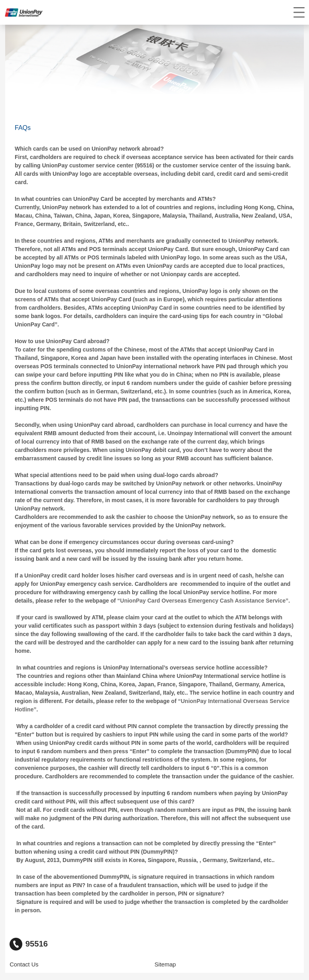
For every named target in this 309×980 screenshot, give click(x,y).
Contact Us (24, 964)
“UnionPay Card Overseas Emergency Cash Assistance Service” (203, 601)
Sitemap (165, 964)
